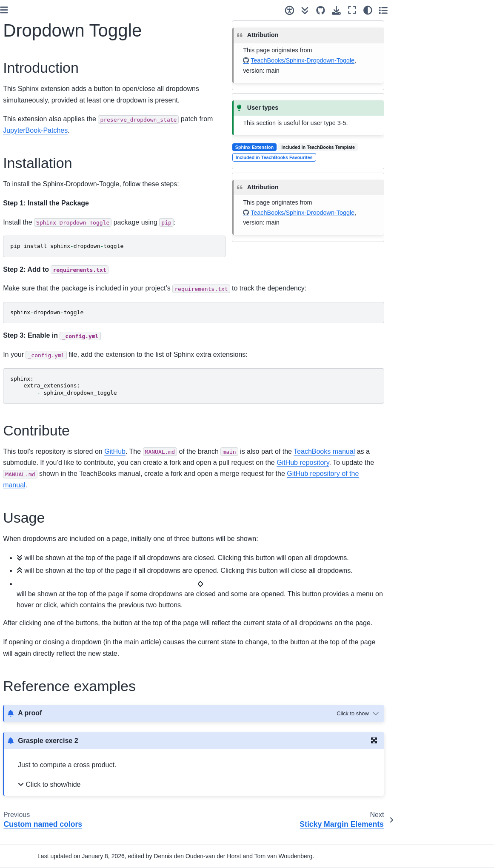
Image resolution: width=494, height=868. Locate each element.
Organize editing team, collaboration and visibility (46, 333)
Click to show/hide (161, 795)
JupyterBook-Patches (47, 512)
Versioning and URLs (40, 351)
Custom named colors (48, 566)
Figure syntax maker (39, 733)
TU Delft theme (39, 525)
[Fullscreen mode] (448, 10)
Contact (22, 833)
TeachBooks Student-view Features (40, 611)
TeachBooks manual (434, 451)
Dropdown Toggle (44, 579)
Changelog (26, 819)
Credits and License (38, 805)
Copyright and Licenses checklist (43, 370)
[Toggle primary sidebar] (113, 10)
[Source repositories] (417, 10)
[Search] (49, 132)
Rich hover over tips (45, 538)
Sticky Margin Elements (50, 592)
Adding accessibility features (45, 470)
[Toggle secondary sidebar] (479, 10)
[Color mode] (464, 10)
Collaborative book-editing (37, 309)
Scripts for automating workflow (41, 751)
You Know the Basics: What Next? (49, 213)
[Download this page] (433, 10)
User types (26, 253)
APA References (40, 552)
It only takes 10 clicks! (41, 194)
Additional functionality (41, 437)
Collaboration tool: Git (40, 267)
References (27, 792)
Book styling (29, 451)
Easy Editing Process (40, 424)
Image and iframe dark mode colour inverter (49, 493)
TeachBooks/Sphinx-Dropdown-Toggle (404, 60)
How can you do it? (37, 181)
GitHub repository (412, 462)
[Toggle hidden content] (455, 725)
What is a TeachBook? (41, 167)
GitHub (224, 451)
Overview (24, 410)
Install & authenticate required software (40, 285)
